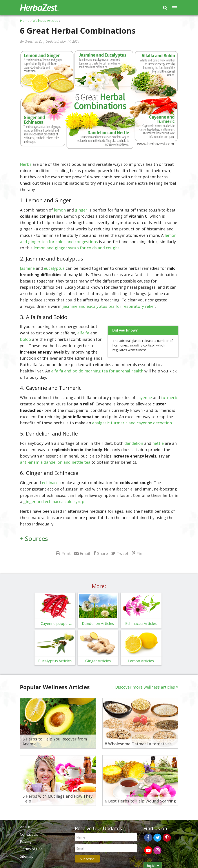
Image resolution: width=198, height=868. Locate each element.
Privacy (26, 842)
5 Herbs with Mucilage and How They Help (57, 799)
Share (103, 553)
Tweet (123, 553)
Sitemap (27, 856)
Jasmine (27, 268)
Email (85, 553)
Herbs (26, 164)
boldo (25, 339)
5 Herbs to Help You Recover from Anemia (55, 741)
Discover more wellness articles (145, 687)
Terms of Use (31, 849)
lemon (60, 210)
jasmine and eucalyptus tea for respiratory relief (109, 306)
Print (66, 553)
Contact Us (29, 834)
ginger (81, 210)
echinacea (51, 483)
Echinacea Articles (141, 623)
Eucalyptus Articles (55, 661)
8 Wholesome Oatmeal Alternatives (138, 744)
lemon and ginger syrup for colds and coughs (77, 248)
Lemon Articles (141, 661)
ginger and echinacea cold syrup (54, 501)
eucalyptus (54, 268)
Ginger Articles (98, 661)
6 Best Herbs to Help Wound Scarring (140, 801)
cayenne (144, 398)
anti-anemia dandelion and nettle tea (55, 462)
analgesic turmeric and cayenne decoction (132, 423)
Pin (139, 553)
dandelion (134, 443)
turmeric (169, 398)
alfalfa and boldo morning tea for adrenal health (97, 371)
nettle (158, 443)
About (25, 827)
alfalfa (83, 333)
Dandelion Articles (98, 623)
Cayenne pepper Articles (55, 624)
